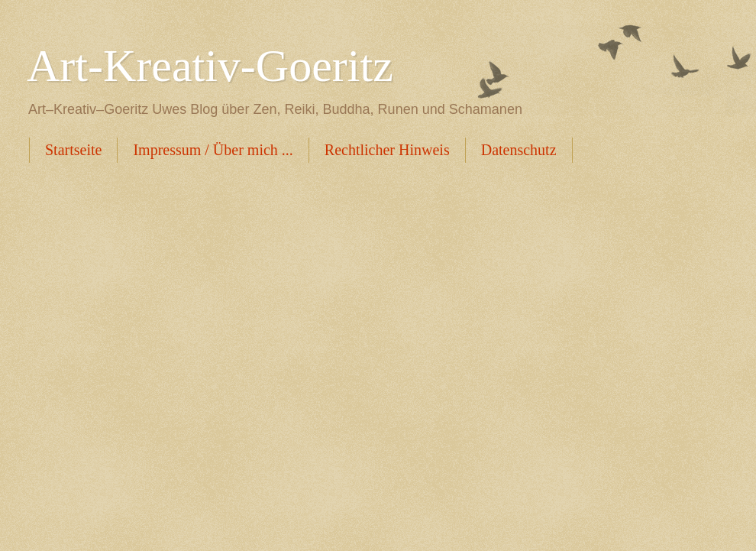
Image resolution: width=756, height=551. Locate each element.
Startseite (73, 150)
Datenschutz (519, 150)
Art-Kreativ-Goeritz (210, 66)
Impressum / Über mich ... (213, 150)
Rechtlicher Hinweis (387, 150)
